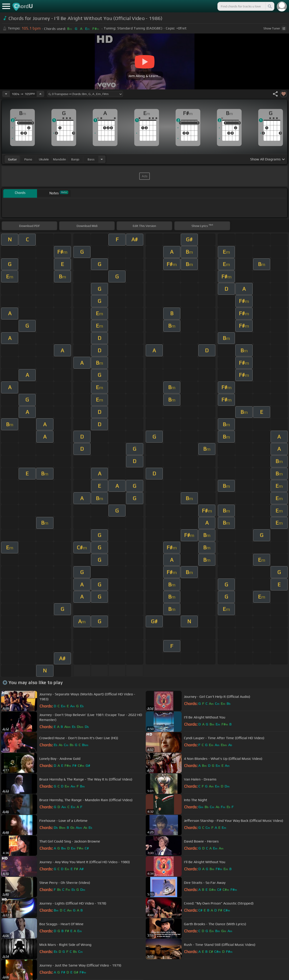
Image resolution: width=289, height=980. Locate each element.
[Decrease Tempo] (6, 94)
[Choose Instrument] (102, 159)
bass (91, 159)
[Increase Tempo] (40, 94)
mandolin (60, 159)
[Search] (269, 6)
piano (28, 159)
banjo (75, 159)
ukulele (44, 159)
